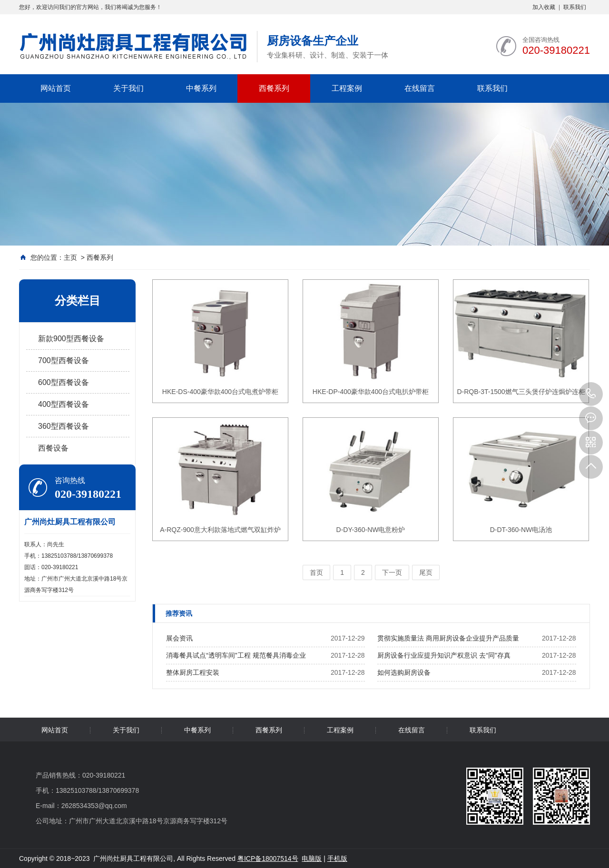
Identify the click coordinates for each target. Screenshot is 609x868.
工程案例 (347, 88)
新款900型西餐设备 (71, 339)
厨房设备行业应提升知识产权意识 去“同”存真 (444, 655)
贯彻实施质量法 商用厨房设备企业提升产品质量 (448, 638)
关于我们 (128, 88)
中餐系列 (201, 88)
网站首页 (56, 88)
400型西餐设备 (64, 404)
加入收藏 (544, 7)
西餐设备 (53, 448)
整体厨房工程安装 (193, 672)
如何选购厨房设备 (404, 672)
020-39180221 (591, 394)
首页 (316, 572)
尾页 (426, 572)
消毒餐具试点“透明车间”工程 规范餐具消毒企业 (236, 655)
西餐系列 (274, 88)
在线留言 (420, 88)
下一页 (392, 572)
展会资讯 (179, 638)
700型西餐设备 (64, 360)
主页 (70, 257)
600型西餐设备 (64, 382)
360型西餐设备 (64, 426)
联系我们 (575, 7)
